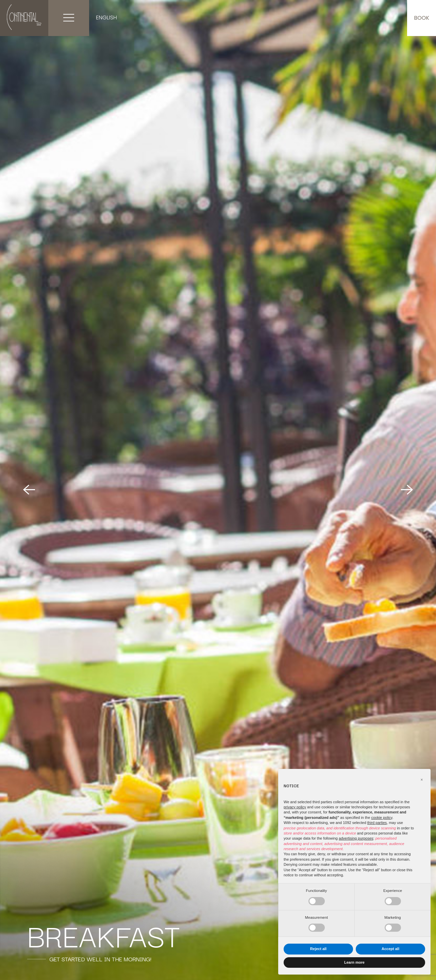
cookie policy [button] (382, 818)
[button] (422, 780)
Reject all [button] (318, 949)
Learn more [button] (354, 962)
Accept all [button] (390, 949)
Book (422, 18)
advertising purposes (356, 838)
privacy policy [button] (295, 807)
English (106, 18)
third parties (377, 823)
